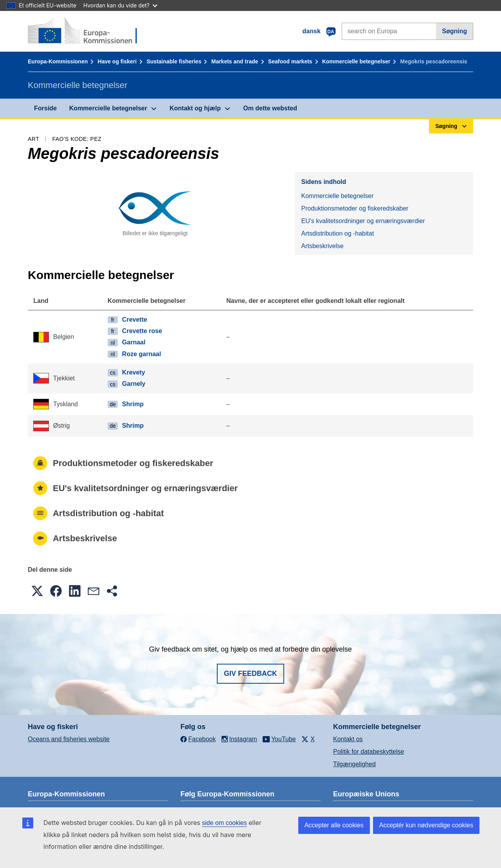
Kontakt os (348, 739)
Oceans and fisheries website (69, 739)
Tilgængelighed (354, 764)
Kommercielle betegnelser (356, 61)
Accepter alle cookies (334, 825)
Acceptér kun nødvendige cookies (426, 825)
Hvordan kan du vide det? (120, 5)
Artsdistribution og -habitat (337, 233)
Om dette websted (270, 108)
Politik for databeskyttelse (369, 752)
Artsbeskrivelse (322, 246)
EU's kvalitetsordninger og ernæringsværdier (363, 221)
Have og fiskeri (117, 61)
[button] (37, 591)
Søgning (454, 31)
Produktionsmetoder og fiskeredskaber (355, 208)
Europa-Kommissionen (58, 61)
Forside (45, 108)
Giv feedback (250, 674)
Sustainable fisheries (174, 61)
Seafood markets (290, 61)
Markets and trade (235, 61)
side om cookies (224, 823)
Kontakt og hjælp (195, 108)
